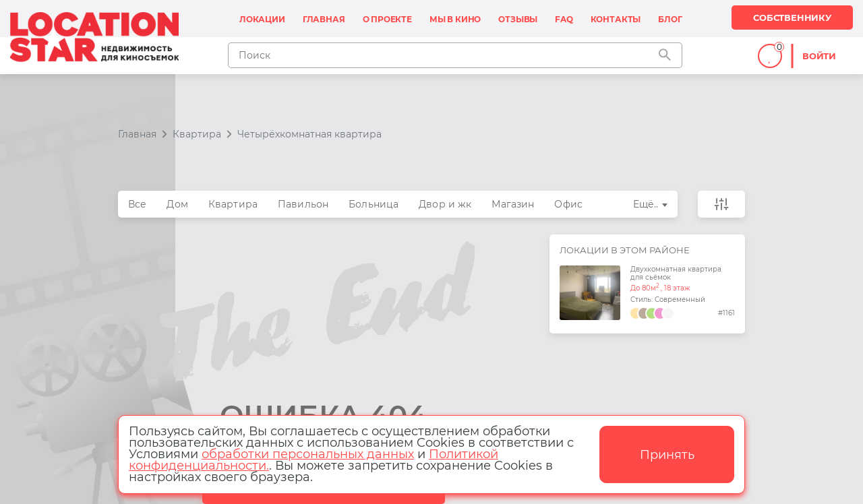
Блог (670, 19)
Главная (324, 19)
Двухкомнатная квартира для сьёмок (676, 274)
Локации (262, 19)
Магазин (513, 204)
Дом (177, 204)
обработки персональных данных (308, 454)
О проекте (387, 19)
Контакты (616, 19)
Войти (819, 56)
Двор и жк (445, 204)
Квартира (233, 204)
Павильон (303, 204)
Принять (667, 455)
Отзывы (518, 19)
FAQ (564, 19)
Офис (568, 204)
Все (137, 204)
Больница (374, 204)
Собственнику (792, 18)
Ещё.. (646, 204)
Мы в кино (455, 19)
